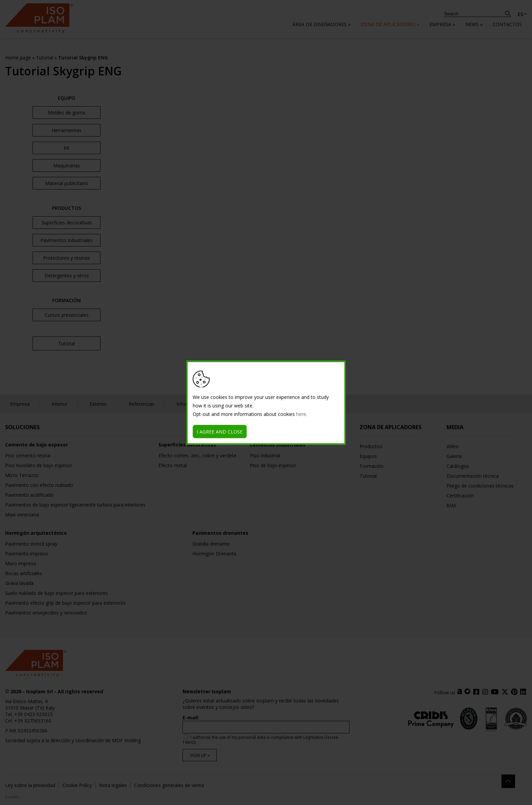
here (301, 414)
